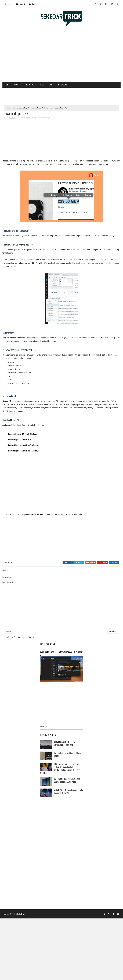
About (33, 4)
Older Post (113, 631)
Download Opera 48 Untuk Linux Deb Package (24, 445)
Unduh (46, 108)
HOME (7, 85)
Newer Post (9, 631)
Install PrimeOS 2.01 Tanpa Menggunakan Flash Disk (64, 743)
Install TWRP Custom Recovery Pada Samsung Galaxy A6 (68, 791)
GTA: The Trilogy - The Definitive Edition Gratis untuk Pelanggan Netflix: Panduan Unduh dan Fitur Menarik (60, 768)
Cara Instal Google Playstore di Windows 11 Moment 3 (61, 653)
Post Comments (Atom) (24, 637)
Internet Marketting (20, 108)
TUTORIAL (30, 85)
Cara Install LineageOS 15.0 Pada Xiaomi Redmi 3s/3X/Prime (67, 780)
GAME (51, 85)
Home (8, 4)
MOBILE (17, 85)
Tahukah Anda (35, 108)
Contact (21, 4)
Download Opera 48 (34, 514)
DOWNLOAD (63, 85)
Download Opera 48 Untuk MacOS (20, 440)
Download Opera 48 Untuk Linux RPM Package (24, 451)
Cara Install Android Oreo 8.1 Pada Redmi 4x (67, 754)
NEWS (42, 85)
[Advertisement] (26, 55)
